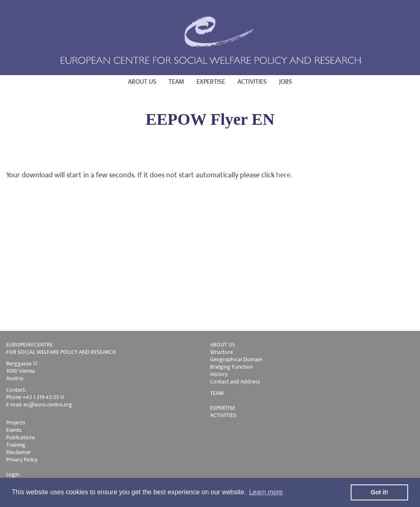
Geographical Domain (236, 359)
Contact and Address (235, 382)
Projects (16, 423)
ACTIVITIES (223, 415)
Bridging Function (231, 367)
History (219, 374)
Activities (252, 82)
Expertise (211, 82)
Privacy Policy (22, 460)
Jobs (285, 82)
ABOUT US (223, 345)
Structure (221, 352)
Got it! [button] (379, 492)
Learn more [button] (266, 492)
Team (176, 82)
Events (14, 430)
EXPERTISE (223, 408)
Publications (21, 437)
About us (142, 82)
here (283, 175)
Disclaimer (19, 452)
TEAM (217, 393)
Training (16, 445)
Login (13, 474)
